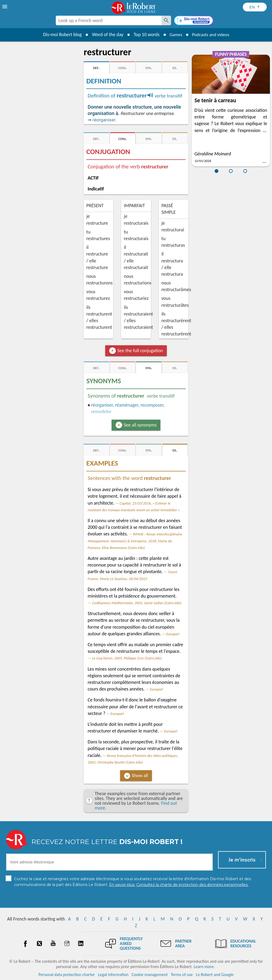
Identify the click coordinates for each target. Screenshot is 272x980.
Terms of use (182, 975)
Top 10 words (145, 35)
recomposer (152, 405)
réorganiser (104, 120)
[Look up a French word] (166, 20)
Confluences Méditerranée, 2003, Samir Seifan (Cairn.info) (137, 603)
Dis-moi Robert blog (60, 35)
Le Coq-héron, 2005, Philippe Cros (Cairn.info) (127, 658)
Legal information (113, 975)
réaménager (127, 405)
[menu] (5, 7)
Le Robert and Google (215, 975)
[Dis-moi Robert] (194, 21)
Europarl (173, 634)
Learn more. (204, 967)
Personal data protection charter (67, 975)
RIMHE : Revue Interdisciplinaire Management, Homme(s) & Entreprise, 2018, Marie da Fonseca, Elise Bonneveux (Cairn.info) (135, 541)
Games (175, 35)
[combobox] (109, 20)
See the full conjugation (140, 351)
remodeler (101, 412)
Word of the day (106, 35)
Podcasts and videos (211, 35)
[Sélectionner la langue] (255, 7)
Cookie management (150, 975)
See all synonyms (140, 425)
